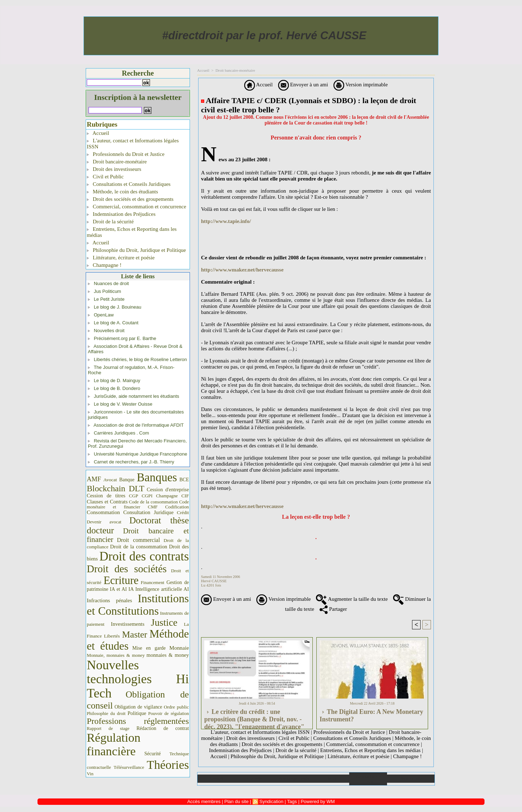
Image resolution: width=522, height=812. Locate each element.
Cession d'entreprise (168, 489)
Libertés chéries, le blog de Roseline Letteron (140, 359)
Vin (90, 774)
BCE (184, 480)
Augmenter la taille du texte (352, 599)
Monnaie (179, 648)
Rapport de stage (108, 729)
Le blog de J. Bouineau (118, 307)
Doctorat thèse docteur (138, 525)
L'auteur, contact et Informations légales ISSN (133, 144)
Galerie (254, 779)
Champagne (167, 496)
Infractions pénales (109, 600)
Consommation (103, 512)
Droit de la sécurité (110, 222)
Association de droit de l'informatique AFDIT (139, 425)
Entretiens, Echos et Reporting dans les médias (132, 232)
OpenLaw (104, 315)
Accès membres (204, 801)
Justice (164, 623)
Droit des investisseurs (114, 169)
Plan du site (411, 779)
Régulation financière (114, 744)
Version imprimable (361, 85)
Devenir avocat (104, 522)
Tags (292, 801)
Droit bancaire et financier (138, 535)
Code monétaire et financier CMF (138, 504)
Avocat (110, 480)
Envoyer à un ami (303, 85)
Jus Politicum (108, 291)
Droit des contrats (144, 556)
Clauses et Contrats (107, 502)
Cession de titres (106, 496)
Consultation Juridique (148, 512)
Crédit (183, 512)
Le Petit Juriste (109, 299)
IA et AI (119, 589)
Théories (168, 765)
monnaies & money (168, 655)
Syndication (271, 801)
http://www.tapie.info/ (226, 221)
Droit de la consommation (139, 547)
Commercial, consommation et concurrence (136, 207)
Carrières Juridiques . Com (122, 433)
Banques (157, 477)
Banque (127, 480)
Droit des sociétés (127, 569)
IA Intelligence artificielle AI (159, 589)
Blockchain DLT (116, 488)
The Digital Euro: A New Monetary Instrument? (371, 715)
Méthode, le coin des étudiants (122, 192)
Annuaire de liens (368, 779)
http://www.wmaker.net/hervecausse (242, 270)
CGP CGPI (141, 496)
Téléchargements (292, 779)
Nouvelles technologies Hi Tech (138, 679)
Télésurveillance (129, 767)
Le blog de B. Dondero (117, 388)
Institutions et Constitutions (138, 605)
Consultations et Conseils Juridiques (129, 184)
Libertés (112, 636)
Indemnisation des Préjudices (121, 214)
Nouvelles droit (109, 331)
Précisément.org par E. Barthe (125, 338)
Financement (152, 583)
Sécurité (152, 753)
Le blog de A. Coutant (116, 323)
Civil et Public (105, 177)
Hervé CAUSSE (214, 581)
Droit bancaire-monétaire (117, 162)
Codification (177, 507)
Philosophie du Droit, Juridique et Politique (136, 250)
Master (135, 634)
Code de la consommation (153, 502)
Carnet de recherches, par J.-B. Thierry (134, 462)
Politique (137, 713)
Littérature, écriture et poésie (121, 258)
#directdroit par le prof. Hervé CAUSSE (264, 35)
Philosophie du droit (106, 714)
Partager (333, 609)
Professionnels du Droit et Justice (126, 154)
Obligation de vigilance (138, 707)
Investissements (128, 624)
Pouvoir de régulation (169, 714)
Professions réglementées (138, 721)
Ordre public (176, 707)
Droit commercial (139, 540)
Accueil (98, 133)
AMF (94, 479)
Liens (330, 779)
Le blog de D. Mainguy (117, 380)
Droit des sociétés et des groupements (130, 199)
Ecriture (121, 580)
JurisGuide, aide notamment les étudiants (137, 396)
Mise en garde (149, 648)
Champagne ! (104, 265)
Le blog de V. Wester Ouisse (123, 404)
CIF (185, 496)
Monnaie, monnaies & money (116, 655)
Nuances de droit (111, 283)
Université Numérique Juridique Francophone (141, 454)
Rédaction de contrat (163, 728)
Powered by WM (318, 801)
